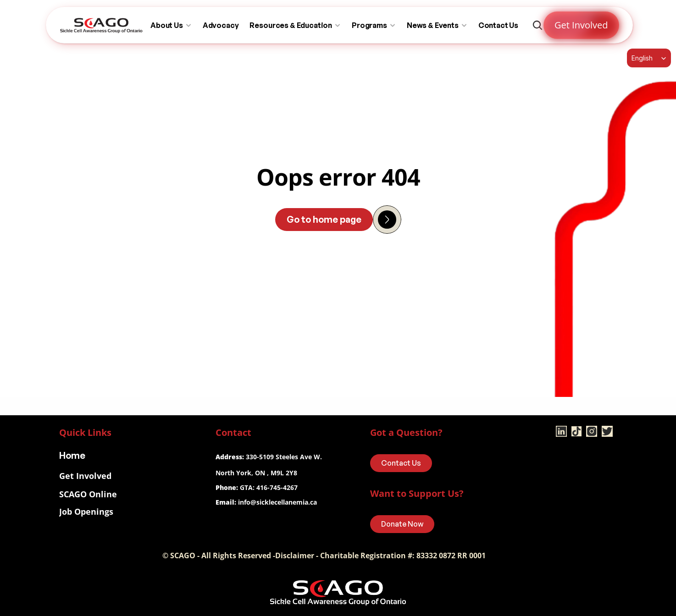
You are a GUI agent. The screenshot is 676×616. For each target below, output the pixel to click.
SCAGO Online (88, 494)
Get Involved (85, 476)
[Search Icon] (537, 25)
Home (72, 455)
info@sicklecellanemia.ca (277, 502)
